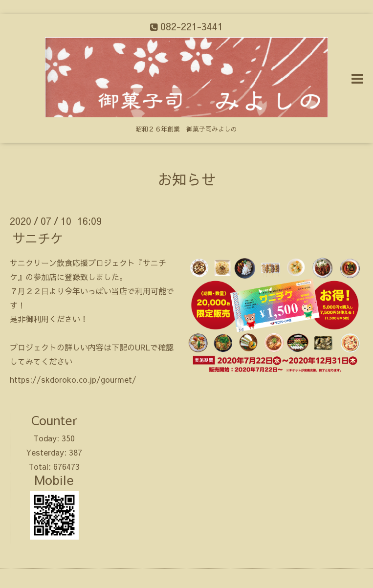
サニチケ (38, 238)
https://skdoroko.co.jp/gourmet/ (73, 379)
